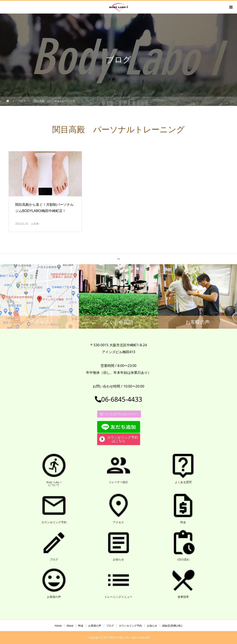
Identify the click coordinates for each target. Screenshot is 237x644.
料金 (81, 626)
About (70, 626)
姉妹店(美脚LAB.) (172, 626)
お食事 (35, 224)
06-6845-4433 (118, 399)
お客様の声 (95, 626)
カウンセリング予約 (130, 626)
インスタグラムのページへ (119, 414)
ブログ (110, 626)
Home (58, 626)
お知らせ (152, 626)
